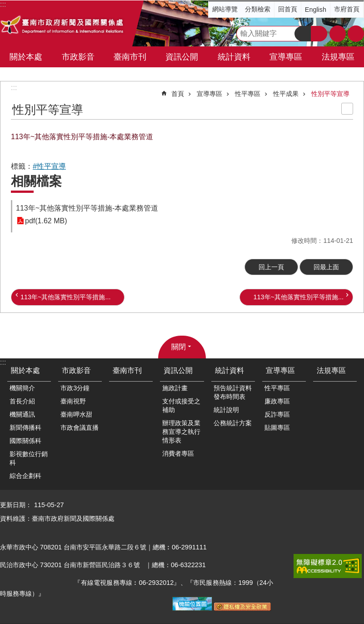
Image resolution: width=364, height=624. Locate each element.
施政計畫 (175, 388)
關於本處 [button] (26, 57)
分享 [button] (356, 34)
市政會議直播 (80, 428)
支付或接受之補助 (181, 405)
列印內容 (347, 109)
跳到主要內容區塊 (5, 5)
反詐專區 (277, 414)
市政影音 (76, 370)
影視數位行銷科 (29, 458)
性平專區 (248, 94)
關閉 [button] (179, 347)
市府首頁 (347, 9)
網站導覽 (225, 9)
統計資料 (229, 370)
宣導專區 (209, 94)
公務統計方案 (233, 423)
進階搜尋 (319, 34)
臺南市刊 (130, 57)
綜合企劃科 (25, 476)
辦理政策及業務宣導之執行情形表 (181, 432)
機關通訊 (22, 414)
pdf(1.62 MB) (46, 221)
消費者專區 (178, 453)
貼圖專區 (277, 428)
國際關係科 (25, 441)
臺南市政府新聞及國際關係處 (62, 26)
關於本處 (25, 370)
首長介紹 (22, 401)
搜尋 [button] (303, 34)
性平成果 (286, 94)
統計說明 (226, 410)
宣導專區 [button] (286, 57)
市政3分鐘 (75, 388)
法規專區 (338, 57)
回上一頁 (271, 267)
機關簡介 (22, 388)
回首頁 (288, 9)
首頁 (178, 94)
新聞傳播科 (25, 428)
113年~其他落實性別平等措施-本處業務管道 (87, 208)
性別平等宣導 (330, 94)
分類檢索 (258, 9)
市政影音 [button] (78, 57)
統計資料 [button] (234, 57)
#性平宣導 (49, 166)
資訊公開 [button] (182, 57)
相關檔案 (36, 181)
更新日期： (16, 505)
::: (14, 88)
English (316, 10)
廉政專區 (277, 401)
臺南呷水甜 (76, 414)
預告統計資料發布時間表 (233, 392)
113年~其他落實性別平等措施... (65, 297)
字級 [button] (338, 34)
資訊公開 (178, 370)
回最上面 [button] (326, 267)
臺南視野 (73, 401)
